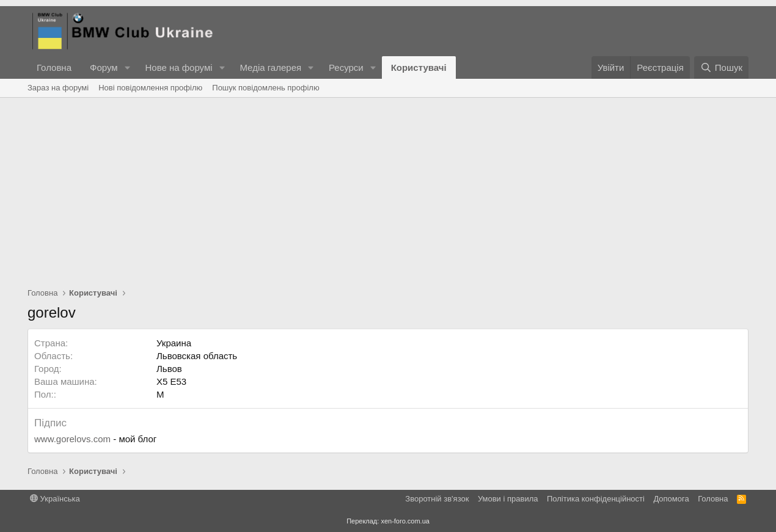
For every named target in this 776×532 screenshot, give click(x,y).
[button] (127, 67)
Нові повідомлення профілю (150, 88)
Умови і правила (508, 499)
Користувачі (419, 67)
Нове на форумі (178, 67)
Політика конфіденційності (596, 499)
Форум (104, 67)
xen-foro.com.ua (405, 521)
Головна (54, 67)
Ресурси (346, 67)
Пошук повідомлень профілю (265, 88)
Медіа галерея (270, 67)
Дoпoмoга (671, 499)
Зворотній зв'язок (437, 499)
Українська (55, 499)
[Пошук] (721, 67)
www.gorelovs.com (72, 439)
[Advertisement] (388, 189)
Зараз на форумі (58, 88)
